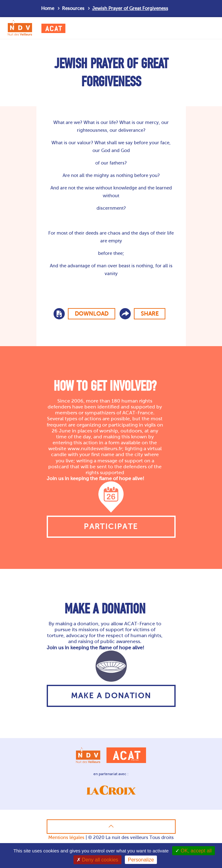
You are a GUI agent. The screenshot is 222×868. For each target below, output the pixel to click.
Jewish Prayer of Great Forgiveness (130, 8)
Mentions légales (66, 837)
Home (48, 8)
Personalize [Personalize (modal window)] (141, 860)
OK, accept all (194, 851)
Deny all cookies (97, 860)
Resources (73, 8)
